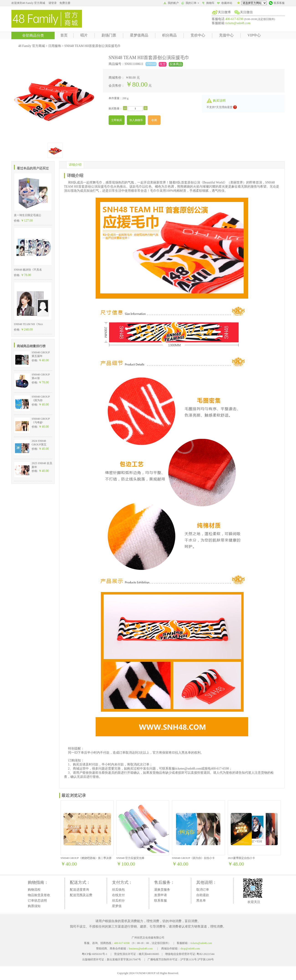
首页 (64, 35)
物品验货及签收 (39, 895)
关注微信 (246, 12)
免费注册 (65, 3)
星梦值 (117, 906)
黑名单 (201, 901)
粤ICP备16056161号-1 (95, 954)
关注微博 (224, 12)
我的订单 (190, 3)
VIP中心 (254, 35)
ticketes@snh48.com (188, 769)
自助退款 (203, 895)
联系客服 (277, 3)
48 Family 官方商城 (32, 46)
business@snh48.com (141, 949)
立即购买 (117, 120)
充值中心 (226, 35)
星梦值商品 (139, 35)
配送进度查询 (79, 890)
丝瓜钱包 (118, 890)
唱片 (84, 35)
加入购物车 (136, 120)
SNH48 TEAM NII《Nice (28, 324)
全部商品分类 (33, 35)
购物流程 (34, 890)
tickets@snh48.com (238, 23)
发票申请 (161, 895)
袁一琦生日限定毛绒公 (28, 215)
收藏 (154, 120)
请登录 (53, 3)
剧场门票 (109, 35)
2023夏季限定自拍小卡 (241, 858)
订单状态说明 (37, 901)
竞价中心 (198, 35)
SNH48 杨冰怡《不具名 (28, 270)
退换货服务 (162, 890)
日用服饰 (55, 46)
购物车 (208, 3)
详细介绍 (75, 165)
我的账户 (171, 3)
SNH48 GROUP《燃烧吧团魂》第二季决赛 (86, 858)
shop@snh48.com (190, 949)
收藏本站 (225, 3)
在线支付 (118, 895)
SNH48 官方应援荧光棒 (130, 858)
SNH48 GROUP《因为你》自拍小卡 (193, 858)
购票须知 (34, 906)
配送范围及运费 (81, 895)
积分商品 (169, 35)
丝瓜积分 (118, 901)
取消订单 (203, 890)
